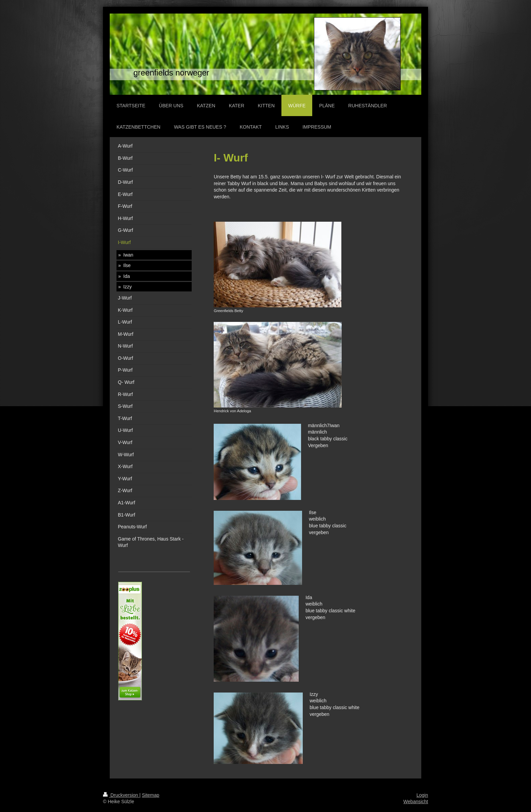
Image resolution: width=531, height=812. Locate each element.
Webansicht (416, 802)
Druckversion (121, 795)
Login (422, 795)
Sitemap (151, 795)
